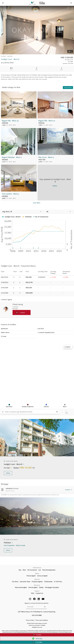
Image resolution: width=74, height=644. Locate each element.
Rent (24, 570)
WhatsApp (37, 638)
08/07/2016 (5, 277)
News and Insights (21, 587)
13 (70, 51)
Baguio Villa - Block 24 (10, 121)
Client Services (37, 568)
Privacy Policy (30, 620)
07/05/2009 (5, 288)
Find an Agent (31, 576)
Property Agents (37, 581)
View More (37, 203)
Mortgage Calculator (52, 587)
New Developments (49, 570)
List (40, 570)
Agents (37, 573)
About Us (37, 579)
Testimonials (48, 581)
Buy (20, 570)
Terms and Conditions (42, 620)
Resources (37, 585)
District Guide (21, 545)
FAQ (33, 593)
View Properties (9, 545)
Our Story (15, 581)
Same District (68, 88)
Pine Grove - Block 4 (46, 157)
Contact (37, 635)
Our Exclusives (32, 570)
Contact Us (39, 593)
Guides (41, 587)
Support (37, 591)
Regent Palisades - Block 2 (12, 157)
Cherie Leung (18, 304)
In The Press (58, 581)
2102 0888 (37, 642)
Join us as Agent (42, 576)
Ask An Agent (33, 587)
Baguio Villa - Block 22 (47, 121)
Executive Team (25, 581)
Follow (8, 473)
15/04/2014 (5, 282)
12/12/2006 (5, 293)
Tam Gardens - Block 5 (10, 194)
